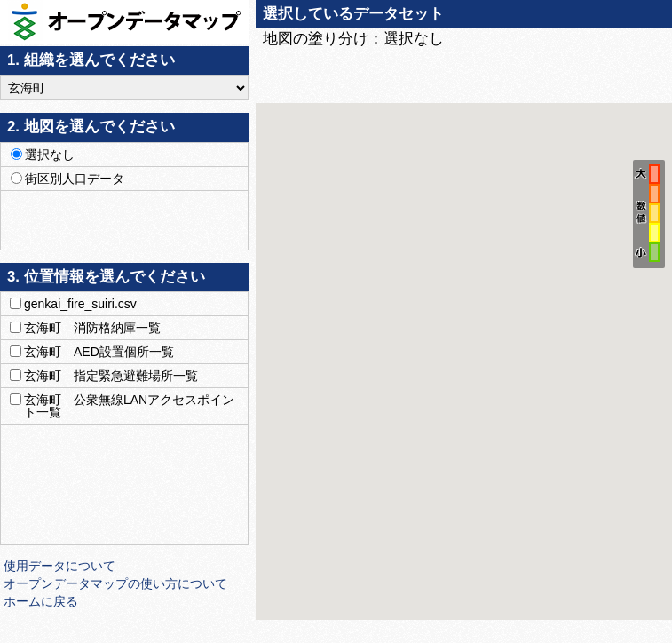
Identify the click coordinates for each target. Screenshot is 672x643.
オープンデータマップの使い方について (115, 583)
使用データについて (59, 566)
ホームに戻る (41, 601)
